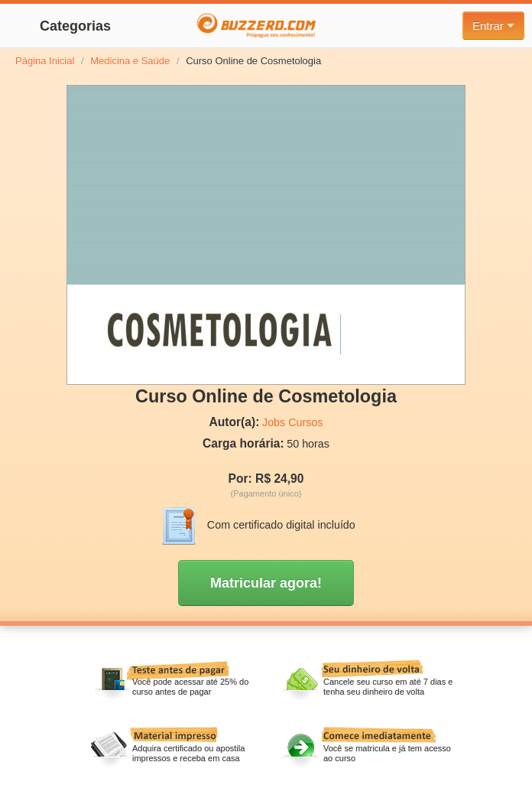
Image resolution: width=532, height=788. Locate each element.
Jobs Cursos (292, 422)
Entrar (493, 26)
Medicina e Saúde (130, 61)
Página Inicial (45, 61)
